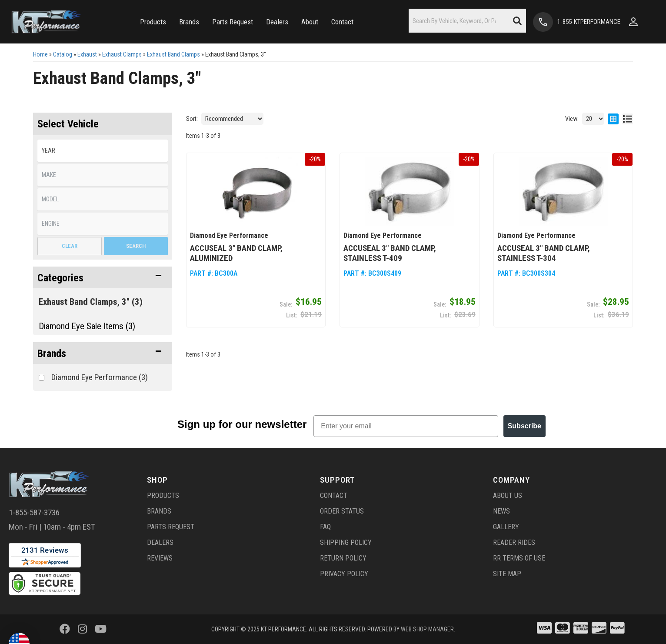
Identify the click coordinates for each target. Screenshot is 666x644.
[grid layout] (613, 119)
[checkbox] (42, 378)
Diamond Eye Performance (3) (100, 377)
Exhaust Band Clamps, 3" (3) (91, 302)
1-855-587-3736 (34, 512)
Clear (70, 246)
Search (136, 246)
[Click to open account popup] (633, 22)
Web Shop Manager (427, 629)
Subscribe (524, 426)
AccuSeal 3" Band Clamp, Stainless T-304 (544, 253)
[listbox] (103, 151)
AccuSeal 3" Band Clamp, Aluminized (236, 253)
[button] (153, 22)
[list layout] (628, 119)
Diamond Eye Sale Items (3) (87, 326)
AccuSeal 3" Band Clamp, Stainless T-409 (390, 253)
